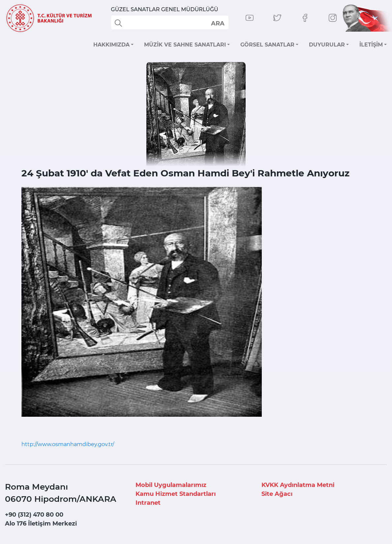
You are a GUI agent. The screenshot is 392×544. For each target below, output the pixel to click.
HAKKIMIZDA (111, 45)
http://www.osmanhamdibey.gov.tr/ (68, 444)
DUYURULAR (327, 45)
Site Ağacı (277, 494)
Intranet (148, 503)
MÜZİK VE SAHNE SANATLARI (185, 45)
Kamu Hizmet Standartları (176, 494)
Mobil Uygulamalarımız (171, 485)
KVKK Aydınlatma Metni (298, 485)
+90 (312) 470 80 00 (34, 515)
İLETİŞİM (371, 45)
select (217, 23)
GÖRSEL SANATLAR (267, 45)
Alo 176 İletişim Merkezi (41, 524)
